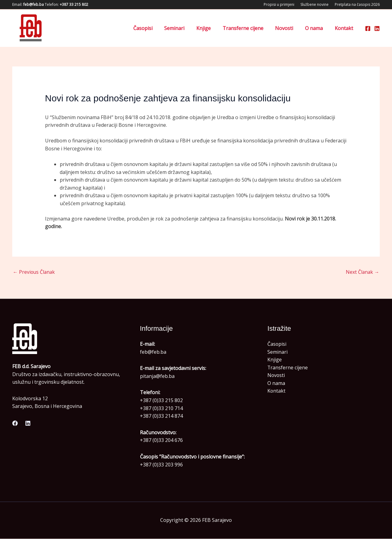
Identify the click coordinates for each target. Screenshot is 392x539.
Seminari (186, 28)
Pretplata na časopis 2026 (357, 4)
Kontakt (345, 28)
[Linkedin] (377, 28)
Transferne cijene (250, 28)
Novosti (289, 28)
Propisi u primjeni (279, 4)
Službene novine (315, 4)
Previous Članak (34, 272)
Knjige (213, 28)
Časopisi (156, 28)
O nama (317, 28)
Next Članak (362, 272)
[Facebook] (368, 28)
